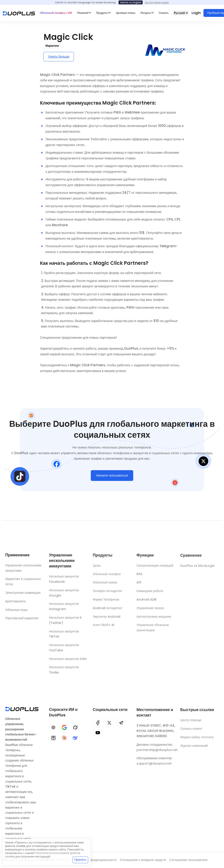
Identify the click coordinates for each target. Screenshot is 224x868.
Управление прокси (150, 611)
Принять (80, 860)
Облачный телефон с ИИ (56, 13)
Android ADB (146, 602)
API (139, 585)
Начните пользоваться (112, 477)
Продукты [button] (102, 13)
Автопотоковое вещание (154, 619)
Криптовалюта (15, 603)
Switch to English (131, 2)
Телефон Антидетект (108, 594)
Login (196, 13)
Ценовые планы (125, 13)
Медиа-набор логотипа (197, 740)
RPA (139, 577)
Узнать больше (59, 57)
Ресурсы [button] (146, 13)
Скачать (164, 13)
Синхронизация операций (155, 568)
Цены (97, 568)
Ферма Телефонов (106, 602)
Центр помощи (191, 723)
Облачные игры (16, 611)
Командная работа (150, 594)
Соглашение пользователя (188, 860)
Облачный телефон (107, 577)
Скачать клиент (191, 731)
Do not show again (157, 2)
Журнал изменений (194, 749)
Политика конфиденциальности (94, 860)
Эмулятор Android (107, 619)
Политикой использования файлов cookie (43, 855)
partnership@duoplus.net (157, 753)
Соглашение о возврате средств (143, 860)
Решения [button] (83, 13)
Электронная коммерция (23, 594)
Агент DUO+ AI (104, 628)
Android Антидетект (108, 611)
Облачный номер (105, 585)
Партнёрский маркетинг (22, 620)
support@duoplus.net (154, 767)
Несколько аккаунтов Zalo (68, 661)
